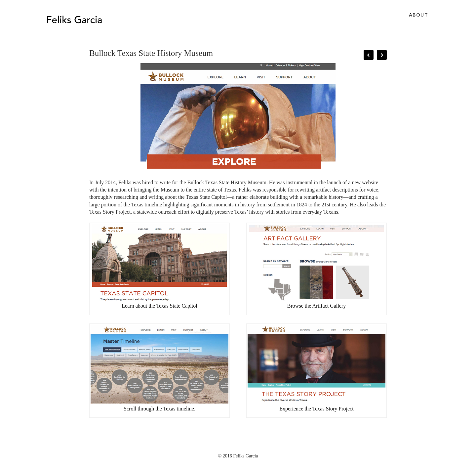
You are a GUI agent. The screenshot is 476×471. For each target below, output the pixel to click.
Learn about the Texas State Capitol (159, 306)
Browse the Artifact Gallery (317, 306)
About (419, 15)
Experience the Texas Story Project (316, 409)
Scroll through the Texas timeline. (159, 409)
